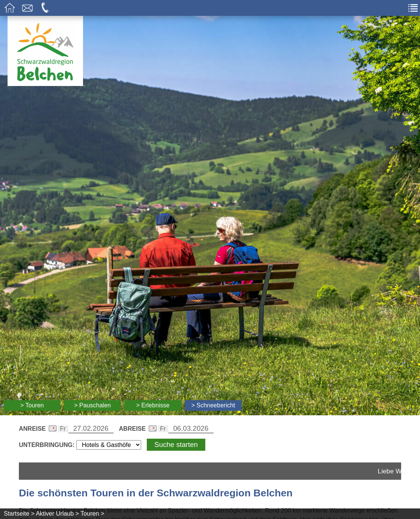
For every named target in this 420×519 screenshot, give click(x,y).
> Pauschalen (92, 405)
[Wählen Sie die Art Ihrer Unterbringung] (109, 445)
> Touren (32, 405)
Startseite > (19, 514)
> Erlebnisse (153, 405)
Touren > (92, 514)
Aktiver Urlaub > (57, 514)
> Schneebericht (213, 405)
